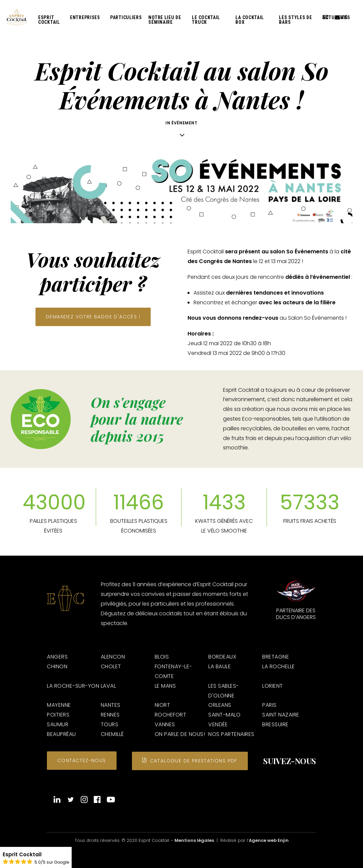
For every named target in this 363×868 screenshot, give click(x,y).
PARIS (269, 705)
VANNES (165, 724)
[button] (57, 801)
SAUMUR (58, 724)
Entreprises (85, 19)
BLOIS (162, 657)
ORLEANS (220, 705)
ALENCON (113, 657)
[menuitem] (51, 21)
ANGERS (57, 657)
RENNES (110, 715)
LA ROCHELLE (279, 666)
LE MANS (165, 686)
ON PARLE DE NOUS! (180, 734)
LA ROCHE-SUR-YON (73, 686)
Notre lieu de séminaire (165, 21)
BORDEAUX (222, 657)
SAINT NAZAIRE (281, 715)
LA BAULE (220, 666)
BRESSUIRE (275, 724)
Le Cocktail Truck (206, 21)
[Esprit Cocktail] (18, 19)
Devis (339, 19)
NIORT (163, 705)
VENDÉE (218, 724)
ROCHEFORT (171, 715)
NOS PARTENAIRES (231, 734)
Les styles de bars (295, 21)
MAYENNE (59, 705)
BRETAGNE (276, 657)
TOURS (110, 724)
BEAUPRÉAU (61, 734)
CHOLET (111, 666)
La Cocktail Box (250, 21)
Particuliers (126, 19)
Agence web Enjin (269, 840)
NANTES (111, 705)
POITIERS (58, 715)
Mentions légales (194, 840)
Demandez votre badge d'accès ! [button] (93, 317)
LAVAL (108, 686)
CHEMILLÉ (112, 734)
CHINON (57, 666)
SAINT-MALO (224, 715)
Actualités (327, 19)
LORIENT (273, 686)
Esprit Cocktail (49, 21)
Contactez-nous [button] (82, 760)
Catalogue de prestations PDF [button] (190, 761)
